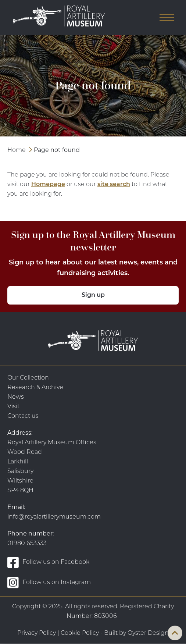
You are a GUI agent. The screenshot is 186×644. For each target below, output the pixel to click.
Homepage (48, 185)
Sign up (93, 295)
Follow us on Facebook (48, 562)
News (16, 397)
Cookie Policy (80, 633)
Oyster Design (148, 633)
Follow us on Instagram (49, 582)
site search (114, 185)
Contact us (23, 416)
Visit (13, 407)
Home (17, 150)
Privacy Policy (37, 633)
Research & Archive (35, 388)
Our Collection (28, 378)
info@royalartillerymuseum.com (54, 517)
